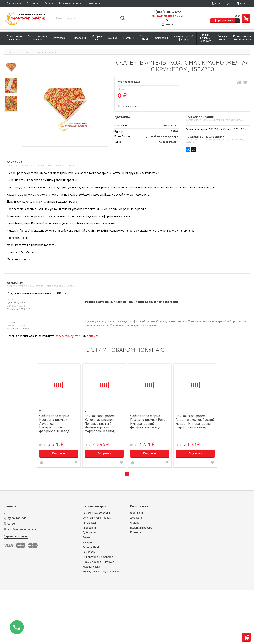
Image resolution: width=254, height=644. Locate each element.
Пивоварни (89, 528)
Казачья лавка (91, 567)
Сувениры (25, 52)
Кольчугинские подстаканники (101, 572)
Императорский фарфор (98, 557)
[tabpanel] (59, 415)
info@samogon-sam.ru (22, 529)
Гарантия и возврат (71, 3)
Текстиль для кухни (45, 52)
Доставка (33, 3)
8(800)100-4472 (167, 12)
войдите (93, 336)
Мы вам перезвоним (167, 16)
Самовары (89, 552)
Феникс (87, 538)
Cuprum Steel (91, 547)
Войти (242, 3)
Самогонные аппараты (96, 513)
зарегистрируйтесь (68, 336)
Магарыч (88, 542)
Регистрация (221, 3)
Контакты (95, 3)
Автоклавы (89, 523)
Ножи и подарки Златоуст (98, 562)
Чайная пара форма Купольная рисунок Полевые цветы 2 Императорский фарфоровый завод (100, 424)
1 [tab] (127, 474)
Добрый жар (90, 533)
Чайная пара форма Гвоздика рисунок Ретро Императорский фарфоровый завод (149, 422)
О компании (14, 3)
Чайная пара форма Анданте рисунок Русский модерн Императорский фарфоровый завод (195, 422)
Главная (11, 52)
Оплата (49, 3)
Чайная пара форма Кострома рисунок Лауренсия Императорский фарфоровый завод (54, 424)
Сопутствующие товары (97, 518)
